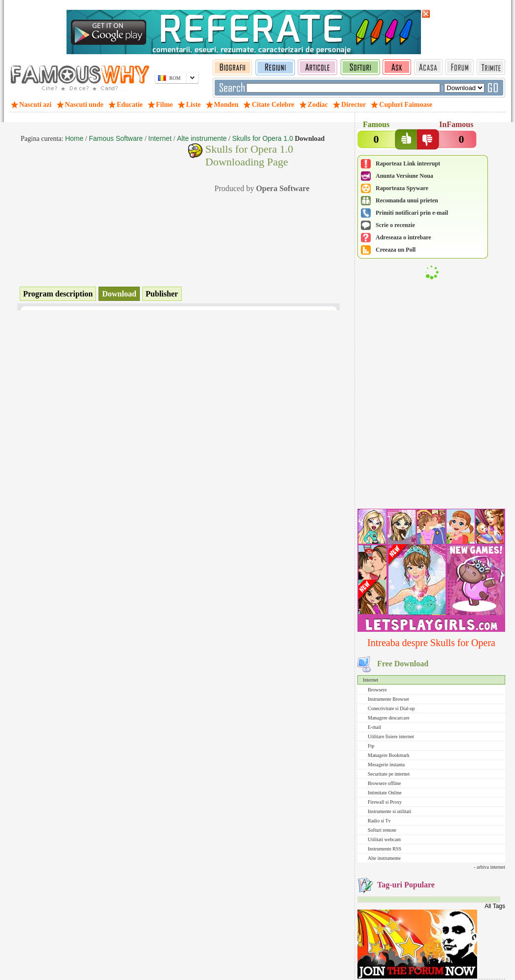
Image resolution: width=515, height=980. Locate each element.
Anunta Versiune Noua (404, 176)
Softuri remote (382, 830)
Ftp (371, 746)
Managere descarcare (389, 718)
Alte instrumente (384, 858)
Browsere (377, 690)
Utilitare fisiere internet (391, 736)
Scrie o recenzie (395, 225)
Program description (58, 294)
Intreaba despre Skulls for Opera (431, 643)
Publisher (162, 294)
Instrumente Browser (388, 699)
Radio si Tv (379, 821)
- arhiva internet (489, 867)
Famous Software (116, 138)
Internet (370, 680)
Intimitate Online (385, 793)
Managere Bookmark (389, 755)
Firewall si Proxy (385, 802)
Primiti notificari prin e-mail (412, 213)
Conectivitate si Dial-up (391, 708)
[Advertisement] (431, 442)
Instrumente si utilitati (389, 811)
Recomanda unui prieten (407, 200)
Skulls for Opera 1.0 (262, 138)
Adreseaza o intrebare (403, 237)
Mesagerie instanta (386, 765)
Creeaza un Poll (396, 250)
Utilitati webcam (384, 839)
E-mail (374, 727)
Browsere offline (384, 783)
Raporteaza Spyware (402, 188)
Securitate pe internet (389, 774)
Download (119, 294)
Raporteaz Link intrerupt (408, 163)
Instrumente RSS (385, 849)
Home (74, 138)
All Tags (495, 906)
